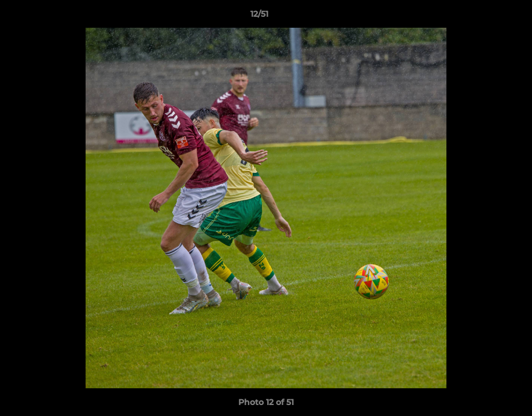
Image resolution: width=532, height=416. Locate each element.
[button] (483, 17)
